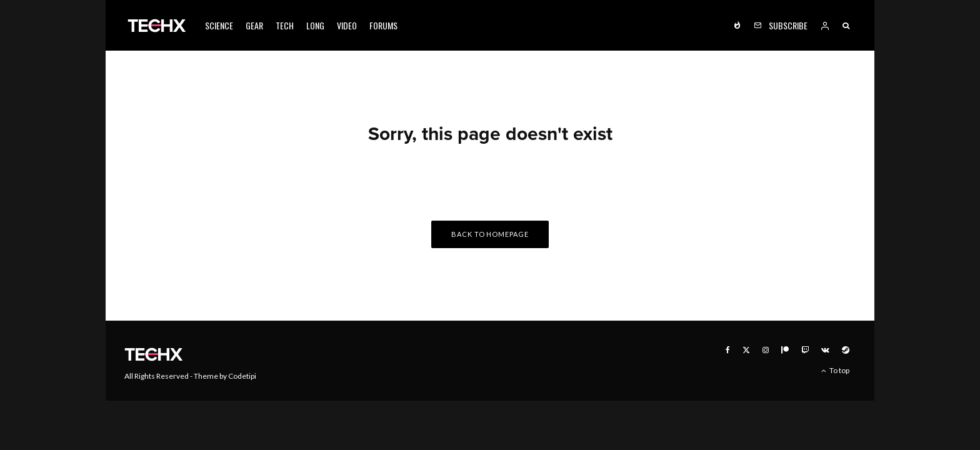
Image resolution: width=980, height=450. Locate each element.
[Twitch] (805, 350)
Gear (254, 25)
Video (347, 25)
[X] (746, 350)
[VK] (825, 350)
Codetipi (242, 376)
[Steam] (846, 350)
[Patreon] (785, 350)
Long (315, 25)
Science (219, 25)
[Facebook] (728, 350)
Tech (285, 25)
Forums (383, 25)
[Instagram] (766, 350)
